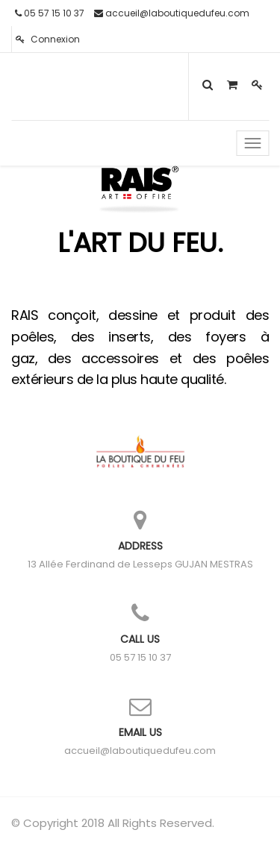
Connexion (48, 39)
